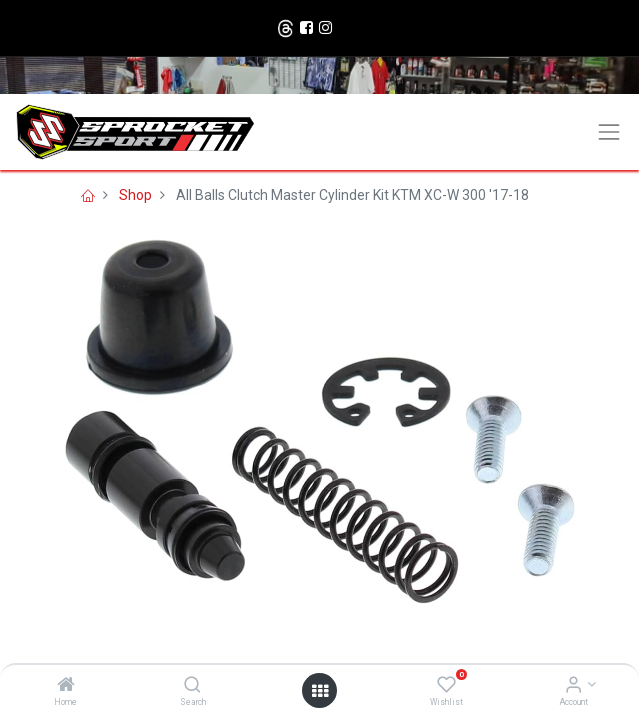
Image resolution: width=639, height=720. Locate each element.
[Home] (66, 686)
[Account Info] (573, 686)
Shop (135, 195)
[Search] (192, 686)
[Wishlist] (446, 686)
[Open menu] (320, 691)
